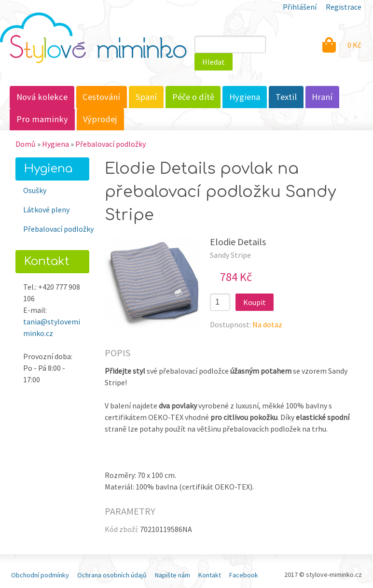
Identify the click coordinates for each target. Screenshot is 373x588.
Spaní (146, 97)
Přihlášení (300, 7)
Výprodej (100, 119)
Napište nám (173, 575)
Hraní (322, 97)
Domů (26, 144)
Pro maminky (42, 119)
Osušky (35, 190)
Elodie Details (238, 242)
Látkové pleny (46, 210)
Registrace (344, 7)
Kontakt (210, 575)
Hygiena (245, 97)
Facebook (244, 575)
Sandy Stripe (230, 255)
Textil (286, 97)
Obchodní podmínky (40, 575)
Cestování (101, 97)
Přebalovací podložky (111, 144)
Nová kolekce (42, 97)
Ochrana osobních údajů (112, 575)
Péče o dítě (193, 97)
